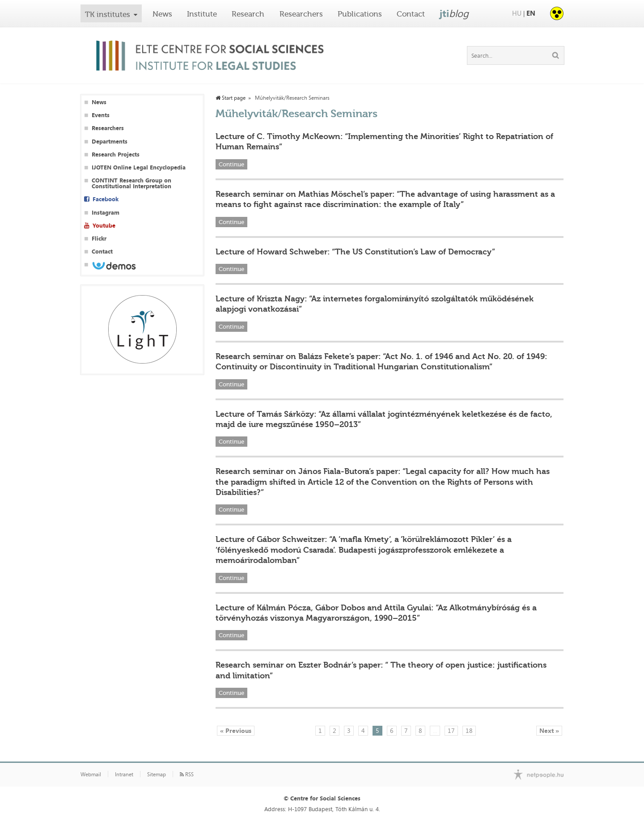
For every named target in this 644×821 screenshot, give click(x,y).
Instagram (106, 213)
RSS (187, 774)
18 (469, 730)
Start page (231, 98)
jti (454, 13)
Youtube (104, 226)
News (162, 14)
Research (248, 14)
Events (101, 115)
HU (517, 13)
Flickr (99, 239)
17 (451, 730)
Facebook (106, 199)
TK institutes (108, 14)
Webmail (91, 774)
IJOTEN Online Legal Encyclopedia (139, 167)
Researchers (301, 14)
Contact (411, 14)
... (435, 730)
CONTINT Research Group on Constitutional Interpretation (131, 183)
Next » (549, 730)
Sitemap (157, 774)
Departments (110, 142)
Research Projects (116, 154)
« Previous (236, 730)
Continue (231, 164)
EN (531, 13)
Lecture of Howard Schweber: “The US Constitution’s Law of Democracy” (355, 252)
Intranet (124, 774)
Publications (360, 14)
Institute (202, 14)
